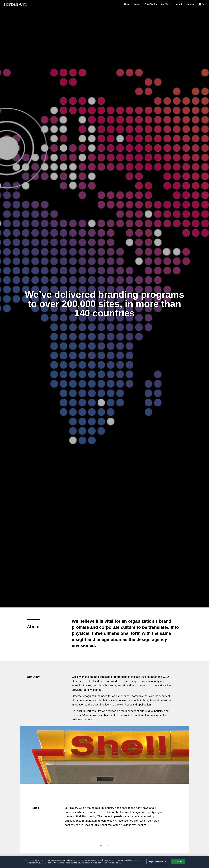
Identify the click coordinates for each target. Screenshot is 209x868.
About (137, 4)
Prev (28, 818)
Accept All (178, 861)
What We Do (151, 4)
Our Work (166, 4)
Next (181, 818)
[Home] (16, 4)
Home (127, 4)
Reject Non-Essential (158, 861)
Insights (179, 4)
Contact (191, 4)
